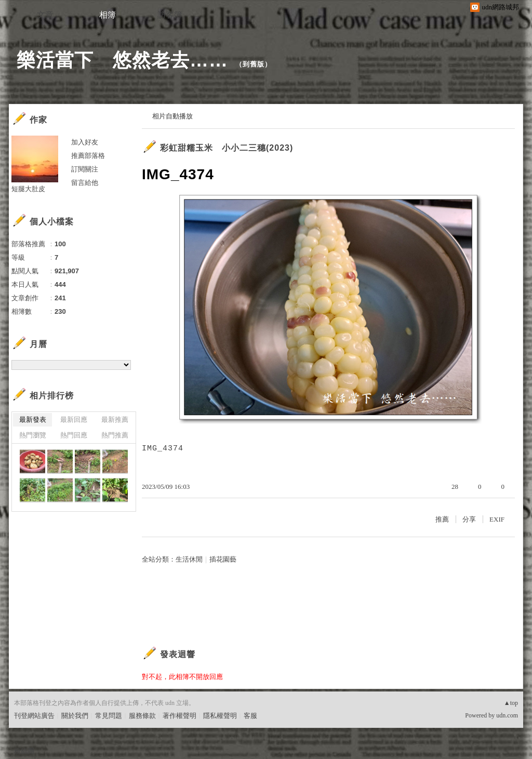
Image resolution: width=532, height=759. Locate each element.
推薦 (442, 519)
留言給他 (85, 183)
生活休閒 (189, 559)
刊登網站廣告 (34, 716)
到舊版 (254, 64)
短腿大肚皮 (28, 189)
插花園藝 (223, 559)
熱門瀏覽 (33, 435)
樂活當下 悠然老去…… (122, 60)
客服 (250, 716)
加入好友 (85, 142)
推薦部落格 (88, 156)
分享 (469, 519)
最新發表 (33, 420)
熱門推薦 (115, 435)
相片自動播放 (172, 116)
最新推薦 (115, 420)
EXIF (497, 519)
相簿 (108, 15)
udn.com (507, 715)
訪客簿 (170, 15)
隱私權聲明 (220, 716)
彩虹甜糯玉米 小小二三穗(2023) (227, 148)
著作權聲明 (179, 716)
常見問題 (109, 716)
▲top (511, 703)
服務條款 (142, 716)
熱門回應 (74, 435)
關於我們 (75, 716)
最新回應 (74, 420)
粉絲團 (24, 751)
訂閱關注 (85, 169)
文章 (45, 15)
